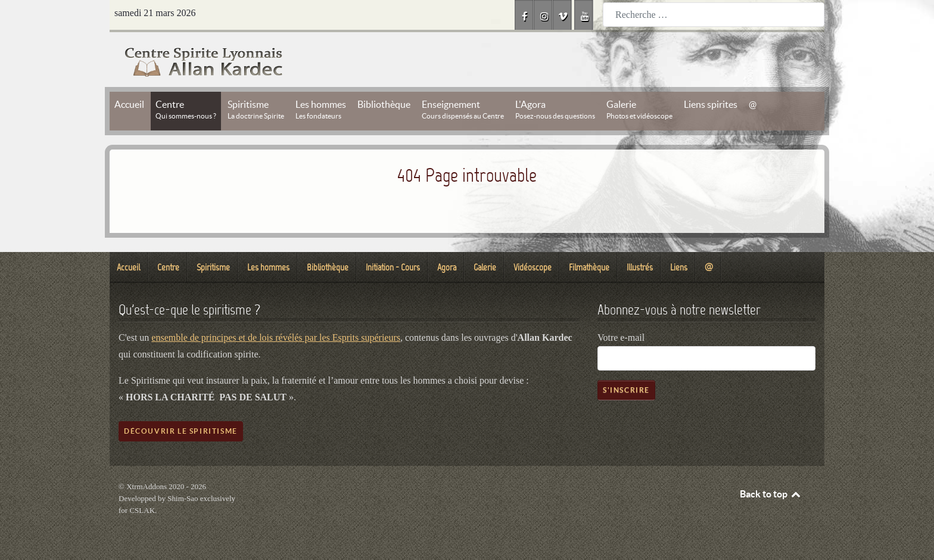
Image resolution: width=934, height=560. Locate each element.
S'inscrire (626, 390)
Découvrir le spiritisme (181, 431)
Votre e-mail (621, 337)
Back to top (771, 494)
